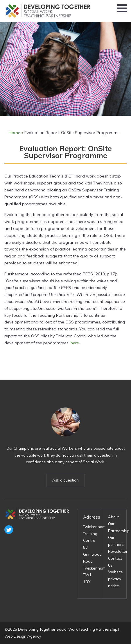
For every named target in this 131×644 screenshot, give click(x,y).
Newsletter (118, 551)
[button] (122, 8)
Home (15, 133)
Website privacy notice (115, 579)
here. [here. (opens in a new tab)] (75, 343)
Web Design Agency (23, 636)
